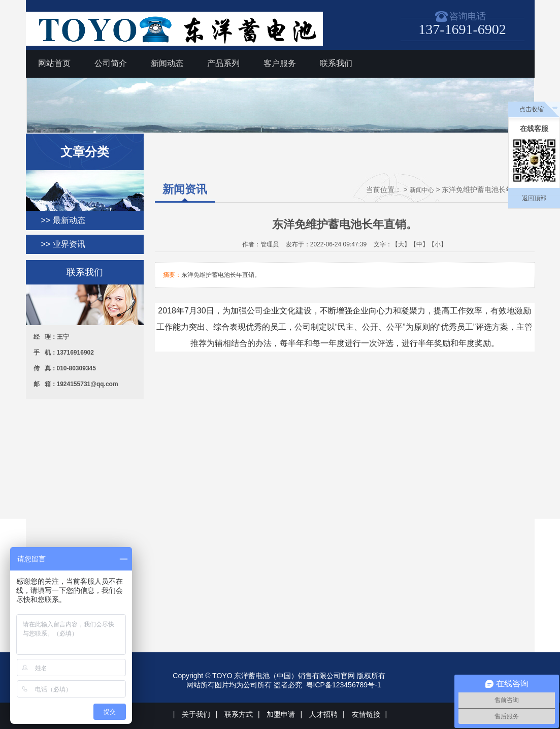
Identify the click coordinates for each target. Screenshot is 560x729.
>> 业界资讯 (63, 244)
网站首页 (54, 63)
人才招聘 (323, 714)
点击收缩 (532, 109)
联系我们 (336, 63)
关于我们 (196, 714)
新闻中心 (422, 190)
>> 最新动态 (63, 220)
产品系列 (223, 63)
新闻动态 (167, 63)
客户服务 (280, 63)
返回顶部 (534, 198)
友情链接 (366, 714)
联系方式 (239, 714)
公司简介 (111, 63)
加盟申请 (281, 714)
